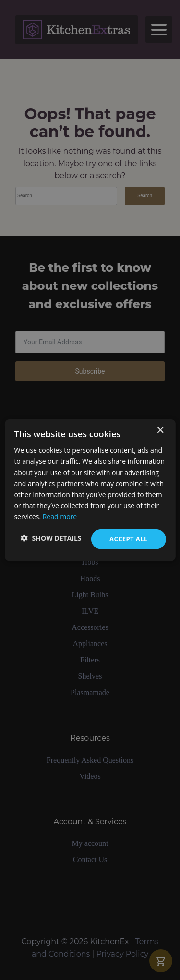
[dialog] (90, 490)
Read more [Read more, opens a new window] (60, 517)
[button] (51, 538)
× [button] (160, 430)
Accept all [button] (129, 539)
